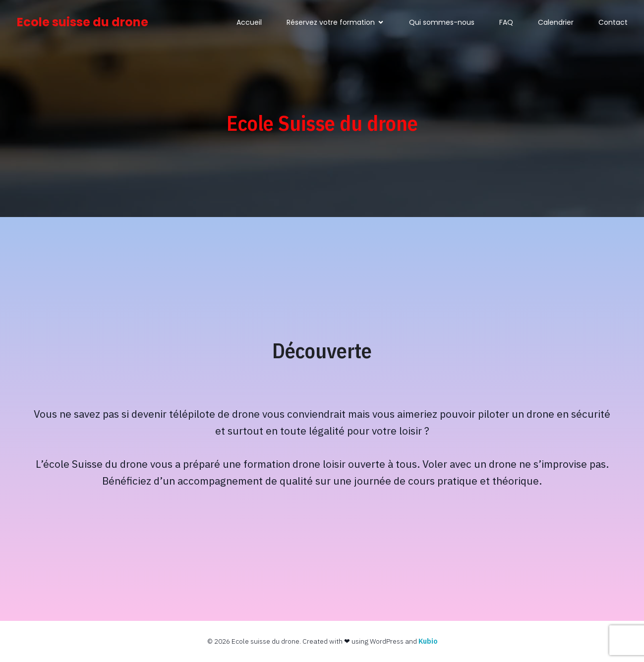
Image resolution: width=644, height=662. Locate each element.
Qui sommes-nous (442, 22)
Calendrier (556, 22)
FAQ (506, 22)
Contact (613, 22)
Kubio (428, 641)
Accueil (249, 22)
